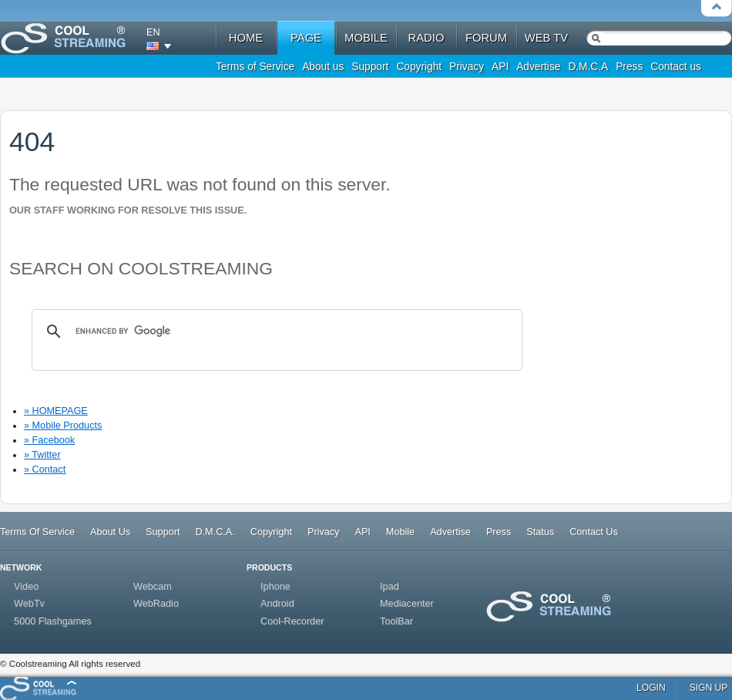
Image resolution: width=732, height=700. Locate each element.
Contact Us (594, 532)
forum (486, 38)
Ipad (390, 587)
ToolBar (396, 621)
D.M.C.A (588, 67)
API (500, 67)
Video (26, 587)
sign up (709, 688)
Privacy (467, 67)
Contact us (676, 67)
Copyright (419, 67)
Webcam (153, 587)
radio (426, 38)
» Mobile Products (63, 426)
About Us (110, 532)
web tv (546, 38)
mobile (366, 38)
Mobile (400, 532)
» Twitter (42, 455)
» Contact (45, 469)
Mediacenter (407, 604)
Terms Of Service (37, 532)
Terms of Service (255, 67)
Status (540, 532)
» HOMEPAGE (56, 411)
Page (306, 38)
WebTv (29, 604)
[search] (275, 331)
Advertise (538, 67)
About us (323, 67)
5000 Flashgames (53, 621)
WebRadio (156, 604)
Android (277, 604)
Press (629, 67)
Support (370, 67)
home (246, 38)
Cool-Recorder (292, 621)
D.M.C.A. (215, 532)
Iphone (275, 587)
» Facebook (49, 440)
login (651, 688)
